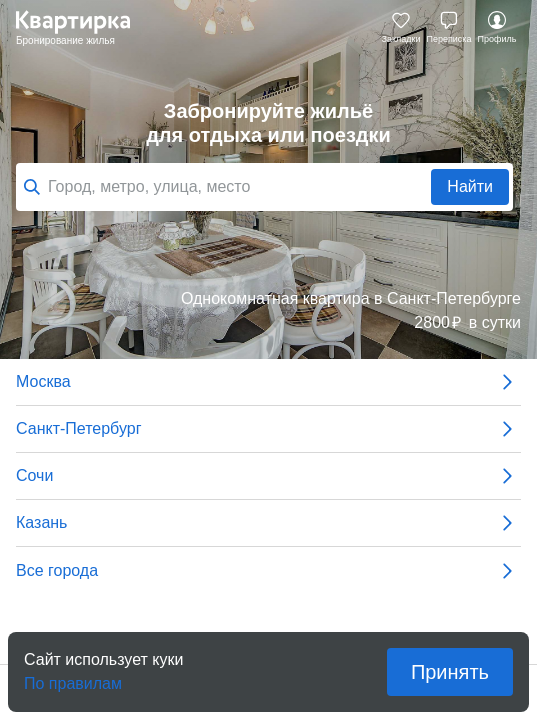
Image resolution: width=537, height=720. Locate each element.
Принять (450, 672)
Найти (470, 186)
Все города (268, 571)
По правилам (73, 677)
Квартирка (83, 28)
